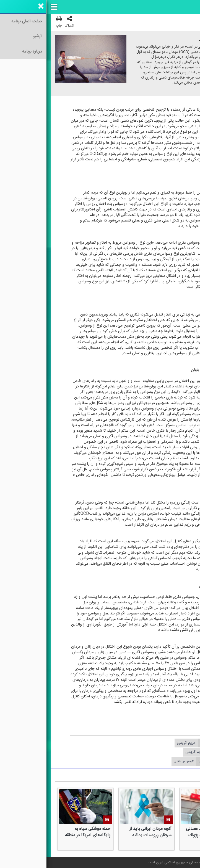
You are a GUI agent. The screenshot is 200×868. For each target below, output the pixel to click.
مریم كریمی (140, 743)
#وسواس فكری (137, 761)
